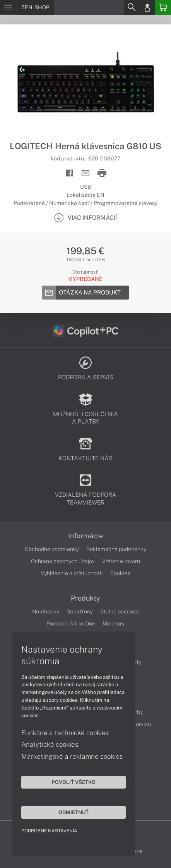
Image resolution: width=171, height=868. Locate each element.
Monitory (114, 623)
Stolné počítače (120, 611)
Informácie (85, 536)
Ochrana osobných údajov (63, 561)
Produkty (85, 598)
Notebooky (46, 611)
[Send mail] (86, 173)
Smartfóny (80, 611)
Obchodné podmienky (52, 549)
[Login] (147, 7)
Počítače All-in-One (71, 623)
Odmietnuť (74, 812)
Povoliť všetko (74, 782)
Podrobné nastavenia (49, 831)
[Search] (131, 7)
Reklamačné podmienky (116, 549)
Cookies (120, 573)
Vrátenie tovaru (121, 561)
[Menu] (8, 7)
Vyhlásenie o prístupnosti (72, 573)
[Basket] (163, 7)
